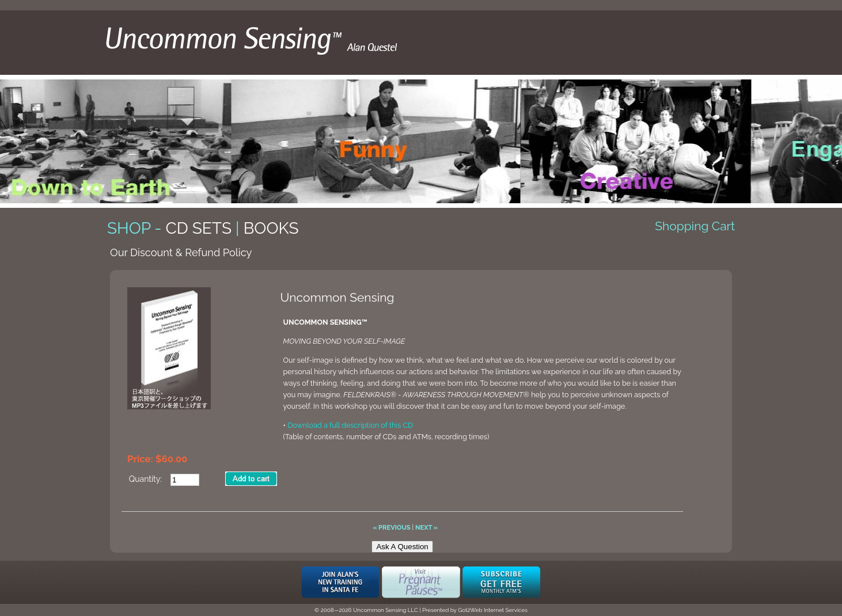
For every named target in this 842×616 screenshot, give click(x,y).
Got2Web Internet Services (493, 610)
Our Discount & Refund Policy (181, 252)
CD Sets (198, 228)
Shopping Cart (695, 226)
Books (271, 228)
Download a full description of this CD (350, 425)
